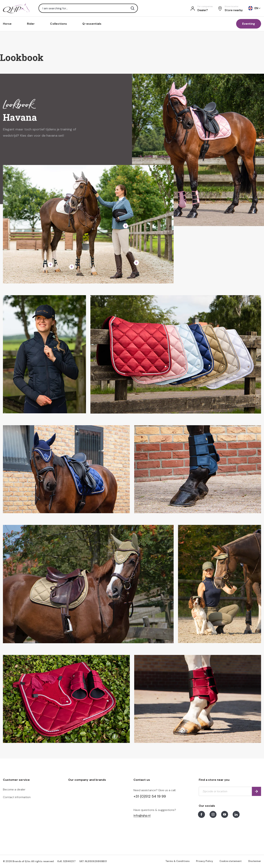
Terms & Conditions (177, 861)
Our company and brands (87, 780)
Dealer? (203, 10)
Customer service (16, 780)
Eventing (249, 24)
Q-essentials (92, 24)
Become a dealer (14, 789)
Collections (58, 24)
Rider (31, 24)
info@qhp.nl (142, 816)
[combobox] (88, 8)
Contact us (142, 780)
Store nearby (234, 10)
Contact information (17, 797)
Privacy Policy (205, 861)
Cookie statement (231, 861)
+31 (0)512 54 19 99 (150, 796)
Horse (7, 24)
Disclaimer (255, 861)
